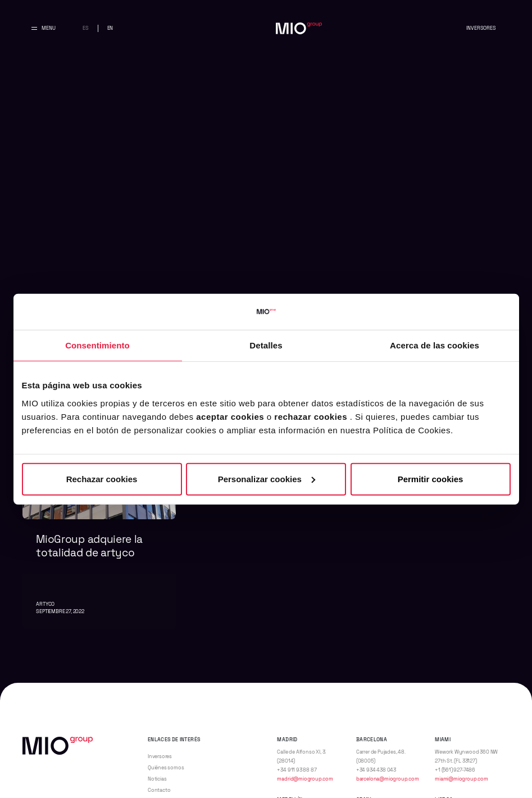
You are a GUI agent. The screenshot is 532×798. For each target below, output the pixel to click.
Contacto (159, 790)
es (86, 28)
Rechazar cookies (102, 479)
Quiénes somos (166, 768)
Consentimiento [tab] (97, 345)
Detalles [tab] (266, 345)
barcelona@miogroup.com (388, 779)
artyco (45, 604)
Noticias (157, 779)
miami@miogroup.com (461, 779)
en (110, 28)
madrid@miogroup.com (305, 779)
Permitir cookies (431, 479)
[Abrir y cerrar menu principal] (43, 28)
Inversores (481, 28)
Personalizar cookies (267, 479)
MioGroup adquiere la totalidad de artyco (89, 546)
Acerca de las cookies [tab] (435, 345)
